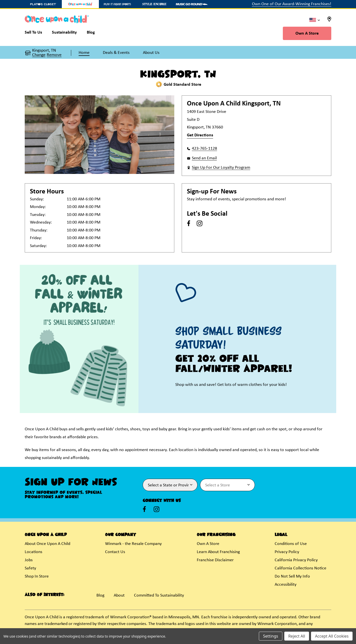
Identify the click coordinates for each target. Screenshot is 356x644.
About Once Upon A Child (47, 544)
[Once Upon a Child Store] (80, 4)
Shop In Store (37, 576)
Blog (100, 595)
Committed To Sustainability (159, 595)
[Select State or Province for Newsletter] (170, 485)
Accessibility (286, 585)
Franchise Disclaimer (215, 560)
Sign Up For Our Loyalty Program (221, 168)
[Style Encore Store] (155, 4)
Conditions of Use (291, 544)
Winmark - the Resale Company (133, 544)
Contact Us (115, 552)
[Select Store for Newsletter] (227, 485)
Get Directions (200, 135)
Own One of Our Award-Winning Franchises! (292, 4)
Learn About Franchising (218, 552)
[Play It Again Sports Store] (117, 4)
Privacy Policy (287, 552)
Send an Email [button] (204, 158)
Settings (271, 636)
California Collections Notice (300, 568)
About (119, 595)
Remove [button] (54, 55)
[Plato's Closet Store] (43, 4)
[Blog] (91, 34)
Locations (33, 552)
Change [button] (39, 55)
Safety (30, 568)
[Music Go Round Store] (192, 4)
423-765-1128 (204, 149)
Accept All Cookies (332, 636)
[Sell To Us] (36, 34)
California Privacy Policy (296, 560)
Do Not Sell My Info (292, 576)
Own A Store (307, 33)
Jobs (29, 560)
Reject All (297, 636)
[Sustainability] (64, 34)
